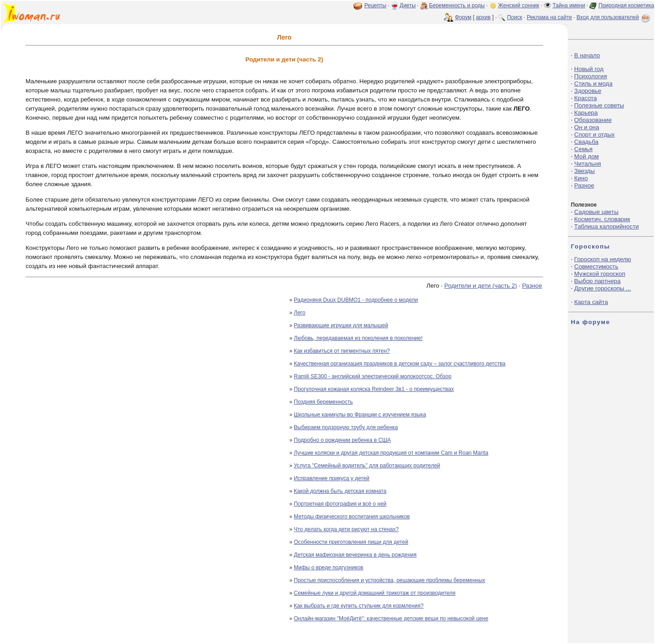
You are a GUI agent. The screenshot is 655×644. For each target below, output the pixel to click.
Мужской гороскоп (600, 274)
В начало (587, 55)
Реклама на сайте (549, 17)
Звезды (584, 171)
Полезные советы (599, 105)
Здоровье (588, 91)
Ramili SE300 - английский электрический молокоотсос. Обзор (373, 376)
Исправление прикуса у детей (332, 478)
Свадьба (586, 142)
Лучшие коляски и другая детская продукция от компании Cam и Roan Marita (391, 453)
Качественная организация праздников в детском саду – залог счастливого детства (400, 364)
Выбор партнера (597, 281)
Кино (581, 178)
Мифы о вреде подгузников (329, 568)
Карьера (586, 113)
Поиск (515, 17)
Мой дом (586, 156)
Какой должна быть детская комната (340, 491)
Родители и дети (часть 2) (481, 286)
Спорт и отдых (594, 134)
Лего (300, 313)
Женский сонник (519, 5)
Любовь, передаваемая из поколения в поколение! (358, 338)
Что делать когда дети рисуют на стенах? (346, 529)
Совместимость (596, 266)
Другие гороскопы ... (602, 288)
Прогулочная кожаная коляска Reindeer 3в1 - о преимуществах (374, 389)
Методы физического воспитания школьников (352, 517)
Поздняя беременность (323, 402)
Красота (585, 98)
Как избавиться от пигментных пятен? (342, 351)
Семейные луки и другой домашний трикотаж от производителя (375, 593)
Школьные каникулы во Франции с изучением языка (360, 415)
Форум (463, 17)
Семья (583, 149)
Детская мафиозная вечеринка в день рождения (355, 555)
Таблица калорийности (606, 226)
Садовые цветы (596, 212)
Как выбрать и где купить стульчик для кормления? (359, 606)
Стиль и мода (593, 84)
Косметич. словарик (602, 219)
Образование (593, 120)
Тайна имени (569, 5)
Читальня (587, 164)
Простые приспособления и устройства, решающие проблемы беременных (390, 580)
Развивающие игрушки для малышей (341, 325)
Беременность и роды (457, 5)
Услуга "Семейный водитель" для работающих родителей (367, 466)
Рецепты (375, 5)
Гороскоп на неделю (602, 259)
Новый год (589, 69)
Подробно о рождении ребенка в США (342, 440)
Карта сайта (591, 302)
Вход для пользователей (614, 17)
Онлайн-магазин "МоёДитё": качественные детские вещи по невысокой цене (391, 619)
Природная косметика (626, 5)
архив (483, 17)
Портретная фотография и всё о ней (340, 504)
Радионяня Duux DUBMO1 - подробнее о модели (356, 300)
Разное (532, 286)
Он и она (587, 127)
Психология (590, 76)
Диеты (408, 5)
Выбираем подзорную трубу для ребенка (346, 427)
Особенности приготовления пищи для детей (351, 542)
